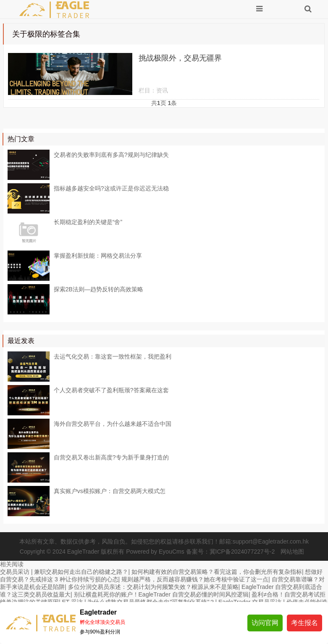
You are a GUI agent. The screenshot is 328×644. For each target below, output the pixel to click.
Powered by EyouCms (154, 552)
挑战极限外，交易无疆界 (180, 58)
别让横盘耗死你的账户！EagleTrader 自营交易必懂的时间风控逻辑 (161, 594)
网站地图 (292, 552)
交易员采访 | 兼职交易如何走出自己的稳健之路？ (64, 572)
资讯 (162, 90)
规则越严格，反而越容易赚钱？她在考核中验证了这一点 (195, 579)
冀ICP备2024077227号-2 (242, 552)
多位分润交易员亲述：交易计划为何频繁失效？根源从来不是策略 (153, 587)
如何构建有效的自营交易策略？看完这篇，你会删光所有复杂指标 (217, 572)
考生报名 (304, 623)
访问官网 (265, 623)
